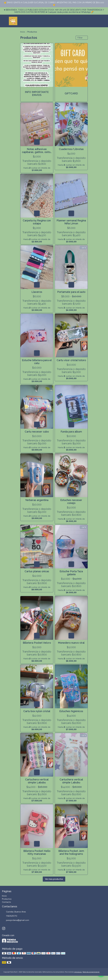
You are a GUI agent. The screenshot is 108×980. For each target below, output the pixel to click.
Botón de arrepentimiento (91, 972)
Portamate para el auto (71, 292)
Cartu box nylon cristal (37, 711)
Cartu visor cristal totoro (71, 360)
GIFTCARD (71, 93)
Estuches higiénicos (71, 711)
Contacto (6, 902)
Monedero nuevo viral (71, 643)
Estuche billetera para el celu (37, 362)
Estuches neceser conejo (71, 502)
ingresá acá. (78, 972)
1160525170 (10, 916)
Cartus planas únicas (37, 571)
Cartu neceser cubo (37, 432)
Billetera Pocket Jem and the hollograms (71, 852)
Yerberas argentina (37, 500)
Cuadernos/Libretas (71, 149)
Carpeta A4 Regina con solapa (37, 222)
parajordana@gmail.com (16, 920)
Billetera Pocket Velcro (37, 643)
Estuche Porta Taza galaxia (71, 573)
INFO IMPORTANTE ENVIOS (37, 93)
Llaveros (37, 292)
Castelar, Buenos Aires (14, 912)
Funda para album (71, 432)
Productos (32, 32)
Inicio (24, 32)
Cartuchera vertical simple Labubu (37, 781)
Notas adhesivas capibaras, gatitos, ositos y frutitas (37, 151)
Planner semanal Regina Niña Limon (71, 222)
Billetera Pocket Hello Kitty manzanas (37, 852)
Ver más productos (54, 879)
